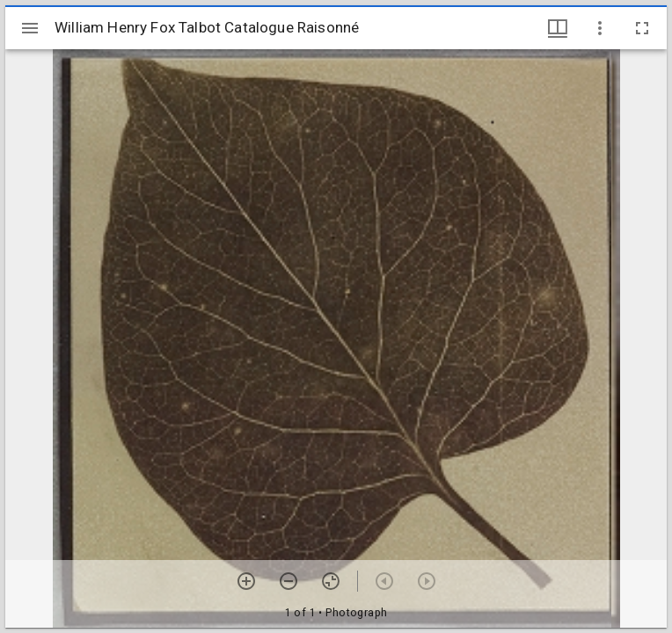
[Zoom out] (289, 581)
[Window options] (600, 28)
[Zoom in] (246, 581)
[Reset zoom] (331, 581)
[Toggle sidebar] (30, 28)
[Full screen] (642, 28)
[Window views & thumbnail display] (558, 28)
